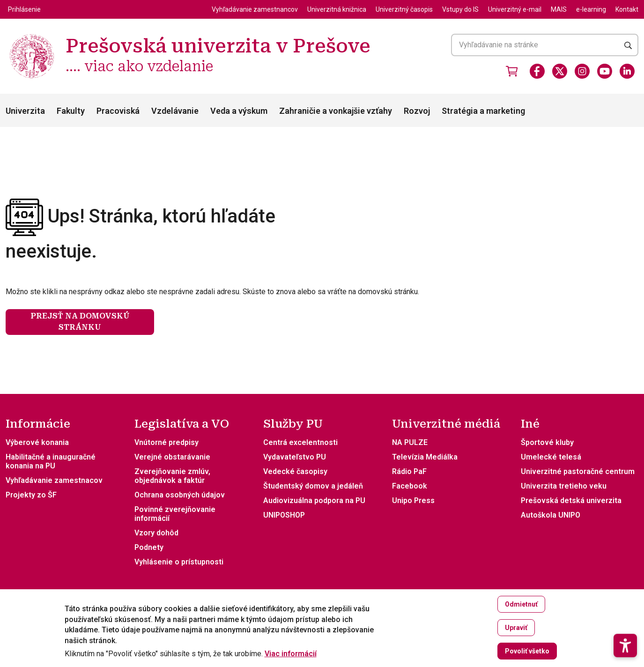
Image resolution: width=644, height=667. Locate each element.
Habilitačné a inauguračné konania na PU (51, 461)
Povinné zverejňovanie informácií (175, 514)
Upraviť (516, 631)
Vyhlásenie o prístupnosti (179, 562)
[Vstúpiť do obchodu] (512, 71)
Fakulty (71, 111)
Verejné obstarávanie (172, 457)
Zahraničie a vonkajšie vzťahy (336, 111)
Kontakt (627, 9)
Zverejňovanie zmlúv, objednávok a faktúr (172, 476)
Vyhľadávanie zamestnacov (54, 480)
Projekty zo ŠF (31, 495)
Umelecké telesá (551, 457)
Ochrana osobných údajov (180, 495)
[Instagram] (582, 71)
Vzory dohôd (156, 533)
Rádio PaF (409, 471)
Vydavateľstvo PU (295, 457)
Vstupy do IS (460, 9)
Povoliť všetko (527, 655)
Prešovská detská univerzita (571, 500)
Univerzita (25, 111)
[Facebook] (537, 71)
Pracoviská (118, 111)
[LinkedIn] (627, 71)
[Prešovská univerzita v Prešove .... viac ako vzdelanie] (32, 35)
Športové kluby (547, 442)
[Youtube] (605, 71)
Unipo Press (413, 500)
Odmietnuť (521, 608)
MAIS (559, 9)
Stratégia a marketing (483, 111)
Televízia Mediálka (425, 457)
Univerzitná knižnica (337, 9)
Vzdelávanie (175, 111)
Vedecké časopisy (295, 471)
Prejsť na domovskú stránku (80, 322)
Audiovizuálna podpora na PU (314, 500)
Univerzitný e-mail (515, 9)
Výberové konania (37, 442)
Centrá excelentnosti (300, 442)
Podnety (149, 547)
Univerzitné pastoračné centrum (578, 471)
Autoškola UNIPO (551, 515)
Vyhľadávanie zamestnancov (255, 9)
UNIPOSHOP (284, 515)
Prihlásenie (24, 9)
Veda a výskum (239, 111)
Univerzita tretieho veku (564, 486)
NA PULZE (410, 442)
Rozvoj (417, 111)
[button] (625, 620)
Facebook (410, 486)
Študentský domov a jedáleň (313, 486)
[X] (560, 71)
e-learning (591, 9)
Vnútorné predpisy (167, 442)
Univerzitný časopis (404, 9)
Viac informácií (291, 658)
